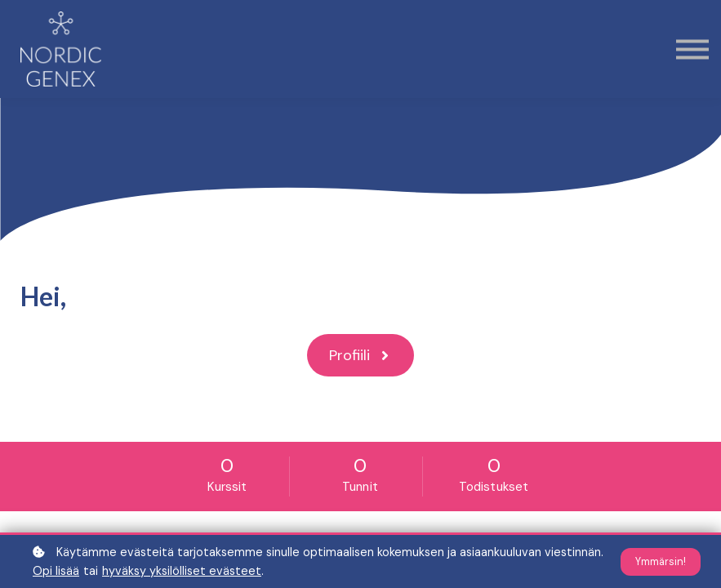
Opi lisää (56, 571)
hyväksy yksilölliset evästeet (182, 571)
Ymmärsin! (661, 562)
